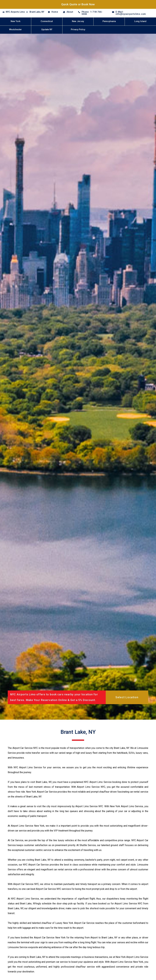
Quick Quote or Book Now (78, 4)
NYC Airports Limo (15, 12)
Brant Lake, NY (37, 12)
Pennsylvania (109, 21)
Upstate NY (47, 30)
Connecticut (47, 21)
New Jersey (78, 21)
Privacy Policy (78, 30)
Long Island (140, 21)
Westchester (15, 30)
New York (16, 21)
